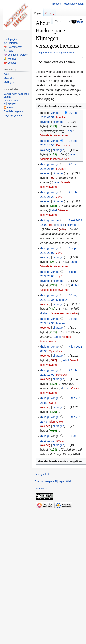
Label (70, 131)
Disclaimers (41, 489)
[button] (59, 62)
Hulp (80, 22)
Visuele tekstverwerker (54, 135)
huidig (45, 141)
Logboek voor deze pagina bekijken (57, 53)
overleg (46, 122)
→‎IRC (74, 229)
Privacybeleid (42, 474)
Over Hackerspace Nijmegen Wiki (53, 481)
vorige (55, 113)
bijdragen (58, 122)
